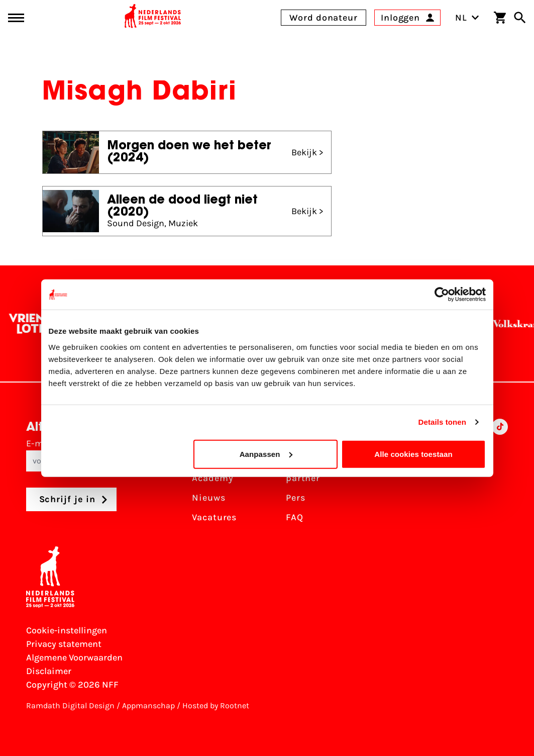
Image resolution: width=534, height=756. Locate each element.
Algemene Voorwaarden (74, 657)
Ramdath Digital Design (70, 705)
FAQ (295, 517)
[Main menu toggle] (16, 18)
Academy (212, 478)
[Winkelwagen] (500, 18)
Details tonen (442, 422)
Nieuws (208, 498)
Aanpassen (266, 454)
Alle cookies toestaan (413, 454)
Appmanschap (148, 705)
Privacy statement (64, 644)
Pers (296, 498)
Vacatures (214, 517)
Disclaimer (49, 671)
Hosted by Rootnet (216, 705)
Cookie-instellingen (67, 630)
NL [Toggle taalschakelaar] (467, 18)
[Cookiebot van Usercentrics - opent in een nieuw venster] (442, 295)
